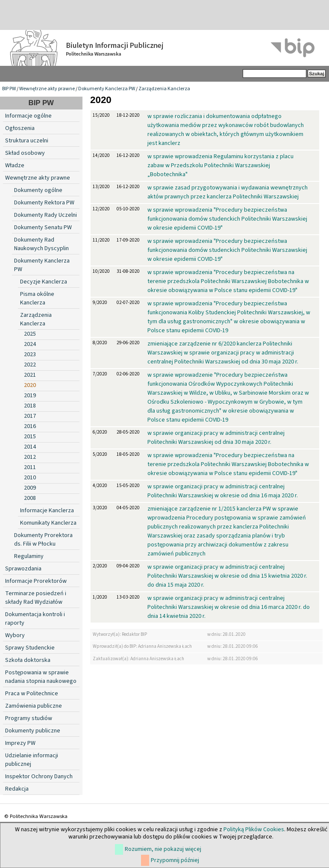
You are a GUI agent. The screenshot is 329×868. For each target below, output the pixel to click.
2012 (30, 457)
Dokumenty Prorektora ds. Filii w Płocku (43, 540)
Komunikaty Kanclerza (48, 523)
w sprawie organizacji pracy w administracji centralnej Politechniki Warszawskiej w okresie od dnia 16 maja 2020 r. (223, 491)
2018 (30, 406)
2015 (30, 437)
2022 (30, 365)
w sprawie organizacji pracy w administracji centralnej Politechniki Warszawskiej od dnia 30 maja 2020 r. (216, 438)
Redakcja (17, 789)
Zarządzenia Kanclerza (164, 89)
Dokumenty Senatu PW (43, 227)
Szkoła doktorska (28, 660)
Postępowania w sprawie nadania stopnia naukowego (41, 677)
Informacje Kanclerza (47, 511)
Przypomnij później (175, 860)
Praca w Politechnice (32, 694)
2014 (30, 447)
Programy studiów (29, 718)
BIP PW (9, 89)
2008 (30, 498)
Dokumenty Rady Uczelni (46, 215)
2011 (30, 467)
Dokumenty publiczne (33, 731)
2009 (30, 488)
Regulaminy (29, 556)
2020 (30, 385)
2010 (30, 478)
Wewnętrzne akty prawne (47, 89)
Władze (15, 165)
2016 (30, 426)
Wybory (15, 635)
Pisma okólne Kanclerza (37, 298)
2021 (30, 375)
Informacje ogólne (28, 116)
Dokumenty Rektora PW (44, 203)
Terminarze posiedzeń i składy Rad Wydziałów (36, 598)
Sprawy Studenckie (30, 648)
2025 (30, 334)
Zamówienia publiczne (34, 706)
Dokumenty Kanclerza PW (107, 89)
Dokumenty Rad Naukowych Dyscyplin (41, 244)
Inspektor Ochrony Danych (39, 776)
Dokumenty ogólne (38, 190)
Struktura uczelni (27, 141)
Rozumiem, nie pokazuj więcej (163, 849)
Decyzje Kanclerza (44, 282)
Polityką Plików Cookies (254, 830)
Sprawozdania (23, 569)
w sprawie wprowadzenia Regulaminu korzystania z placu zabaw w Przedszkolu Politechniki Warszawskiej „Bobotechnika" (220, 165)
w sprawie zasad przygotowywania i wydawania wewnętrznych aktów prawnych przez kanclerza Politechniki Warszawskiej (228, 192)
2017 (30, 416)
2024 (30, 344)
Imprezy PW (20, 743)
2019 (30, 396)
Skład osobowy (25, 153)
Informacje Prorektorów (36, 581)
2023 (30, 354)
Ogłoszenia (20, 128)
